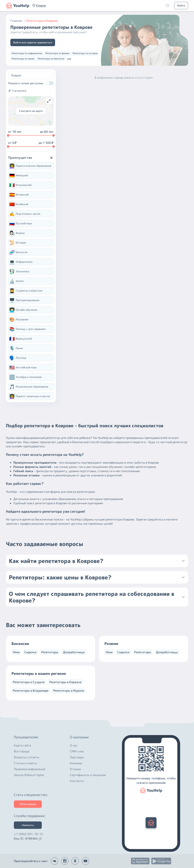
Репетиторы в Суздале (29, 682)
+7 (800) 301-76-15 (28, 834)
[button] (41, 6)
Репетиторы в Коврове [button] (42, 21)
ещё (69, 59)
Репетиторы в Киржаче (65, 682)
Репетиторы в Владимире (31, 691)
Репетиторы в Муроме (69, 691)
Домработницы (74, 652)
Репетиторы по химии (23, 59)
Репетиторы (50, 652)
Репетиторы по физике (57, 53)
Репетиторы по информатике (27, 53)
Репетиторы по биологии (51, 59)
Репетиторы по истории (85, 53)
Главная (18, 21)
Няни (16, 652)
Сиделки (30, 652)
